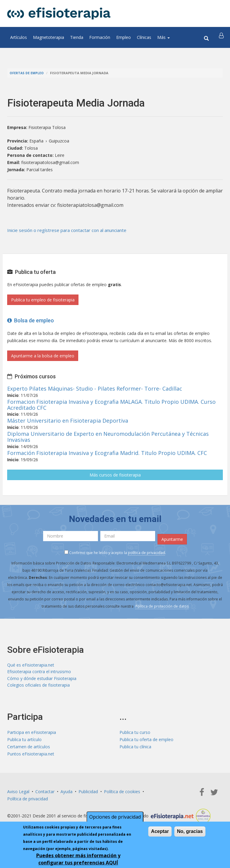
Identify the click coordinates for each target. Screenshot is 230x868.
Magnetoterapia (49, 37)
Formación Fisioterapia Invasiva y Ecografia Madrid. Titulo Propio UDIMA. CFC (107, 453)
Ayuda (66, 793)
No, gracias (190, 831)
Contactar (45, 793)
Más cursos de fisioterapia (115, 475)
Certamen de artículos (29, 748)
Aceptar (160, 831)
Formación (100, 37)
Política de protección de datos (162, 606)
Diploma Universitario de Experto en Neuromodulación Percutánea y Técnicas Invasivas (108, 437)
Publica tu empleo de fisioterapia (43, 300)
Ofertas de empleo (27, 73)
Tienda (77, 37)
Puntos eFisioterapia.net (31, 756)
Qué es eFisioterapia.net (31, 665)
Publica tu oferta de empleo (146, 741)
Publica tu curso (135, 734)
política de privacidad (146, 553)
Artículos (19, 37)
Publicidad (88, 793)
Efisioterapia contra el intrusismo (39, 672)
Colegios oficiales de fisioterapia (38, 687)
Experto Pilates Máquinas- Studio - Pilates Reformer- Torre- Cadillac (95, 389)
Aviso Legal (18, 793)
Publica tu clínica (135, 748)
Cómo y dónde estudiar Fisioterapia (42, 680)
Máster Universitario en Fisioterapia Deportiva (68, 421)
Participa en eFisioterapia (32, 734)
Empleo (124, 37)
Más (164, 37)
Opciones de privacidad (115, 817)
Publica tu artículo (24, 741)
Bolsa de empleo (31, 320)
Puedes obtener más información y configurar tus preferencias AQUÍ (78, 859)
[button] (222, 37)
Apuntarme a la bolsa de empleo (43, 356)
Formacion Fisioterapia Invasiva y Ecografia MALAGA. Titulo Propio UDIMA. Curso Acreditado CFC (111, 405)
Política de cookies (122, 793)
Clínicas (144, 37)
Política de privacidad (28, 801)
